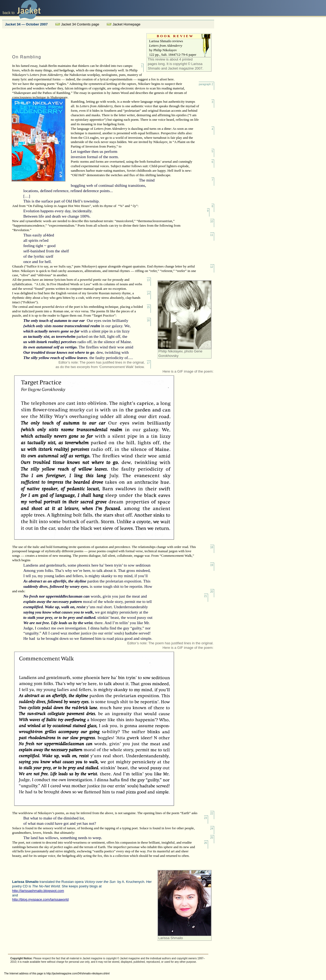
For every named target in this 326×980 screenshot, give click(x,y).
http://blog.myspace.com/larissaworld (40, 899)
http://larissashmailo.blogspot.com (38, 891)
